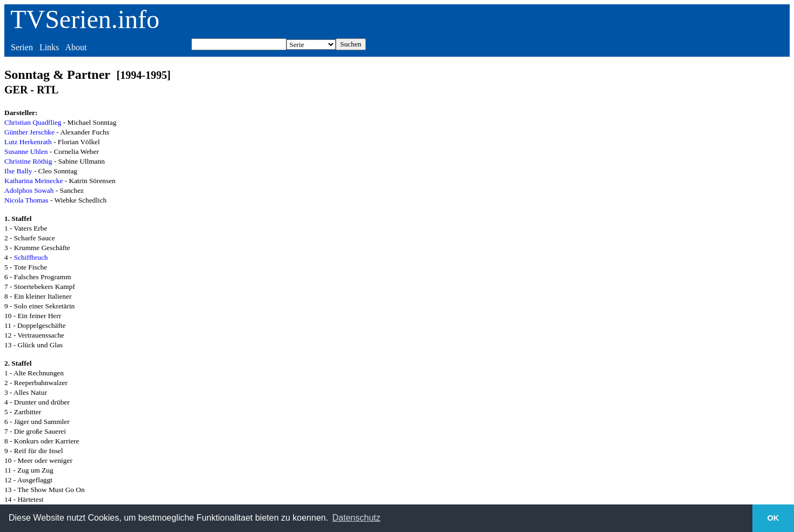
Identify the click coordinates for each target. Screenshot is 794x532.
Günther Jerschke (29, 132)
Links (49, 47)
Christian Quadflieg (33, 122)
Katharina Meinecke (34, 181)
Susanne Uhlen (26, 151)
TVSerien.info (85, 19)
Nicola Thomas (26, 200)
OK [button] (773, 518)
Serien (22, 47)
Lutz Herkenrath (28, 142)
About (76, 47)
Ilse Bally (18, 171)
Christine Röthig (28, 161)
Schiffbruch (31, 257)
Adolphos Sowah (29, 190)
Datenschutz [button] (356, 518)
